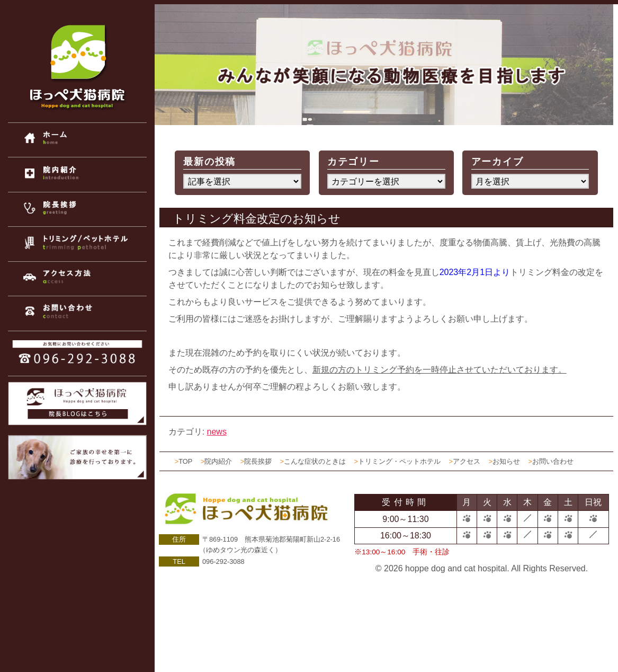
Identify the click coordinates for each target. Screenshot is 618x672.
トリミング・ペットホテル (399, 461)
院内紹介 (218, 461)
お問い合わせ (553, 461)
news (217, 432)
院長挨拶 (258, 461)
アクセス (467, 461)
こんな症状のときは (315, 461)
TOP (185, 461)
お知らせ (506, 461)
